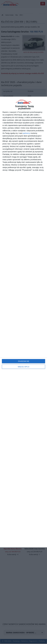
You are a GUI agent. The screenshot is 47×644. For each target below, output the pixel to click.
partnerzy (26, 133)
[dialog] (23, 322)
